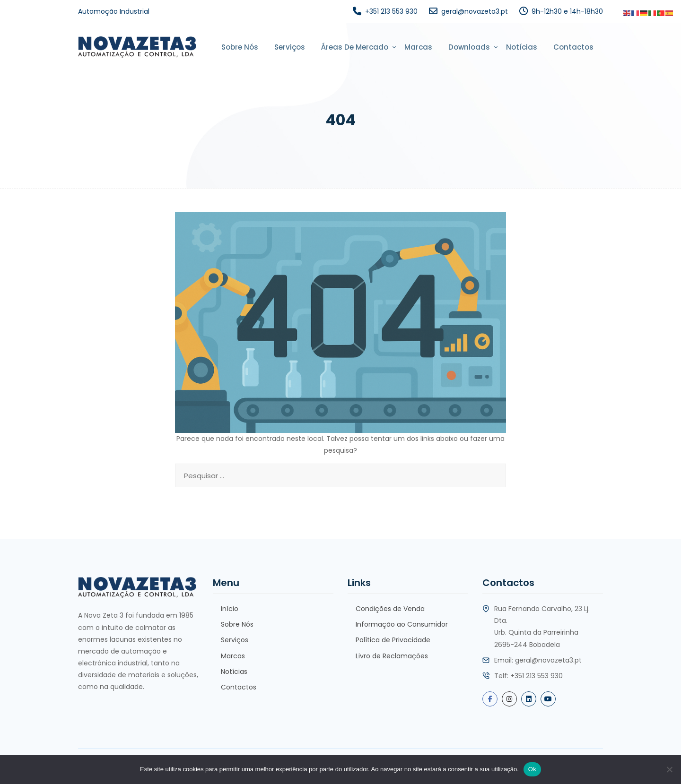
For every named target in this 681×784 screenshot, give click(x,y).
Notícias (522, 47)
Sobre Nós (240, 47)
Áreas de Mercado (355, 47)
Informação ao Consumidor (402, 624)
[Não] (669, 769)
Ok (532, 769)
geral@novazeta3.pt (475, 11)
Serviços (290, 47)
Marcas (418, 47)
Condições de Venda (390, 609)
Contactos (573, 47)
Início (230, 609)
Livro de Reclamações (392, 656)
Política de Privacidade (393, 640)
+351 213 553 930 (391, 11)
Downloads (469, 47)
